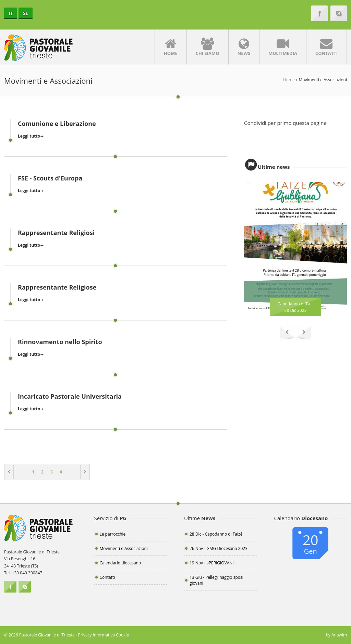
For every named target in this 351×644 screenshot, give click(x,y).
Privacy (85, 635)
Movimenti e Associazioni (124, 548)
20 (311, 543)
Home (171, 47)
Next (304, 334)
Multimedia (283, 47)
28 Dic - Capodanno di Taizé (216, 534)
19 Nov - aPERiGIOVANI (212, 563)
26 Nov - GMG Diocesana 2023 (219, 548)
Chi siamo (208, 47)
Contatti (326, 47)
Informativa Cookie (111, 635)
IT (11, 13)
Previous (287, 334)
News (244, 47)
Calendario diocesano (120, 563)
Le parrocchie (113, 534)
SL (26, 13)
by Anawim (336, 635)
